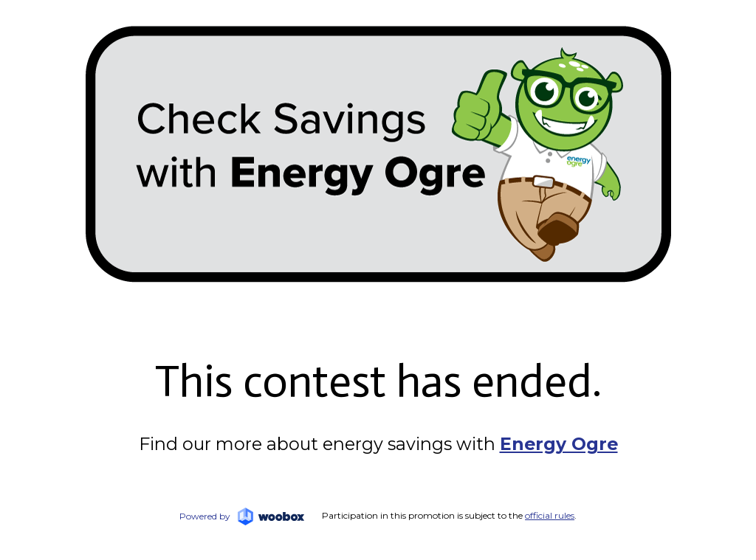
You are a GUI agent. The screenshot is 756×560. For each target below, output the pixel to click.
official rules (550, 515)
